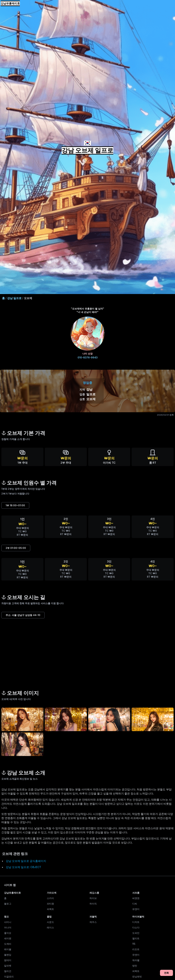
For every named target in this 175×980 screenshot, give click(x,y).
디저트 (136, 922)
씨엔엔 (136, 898)
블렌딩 (8, 955)
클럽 (49, 917)
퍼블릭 (93, 917)
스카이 (50, 898)
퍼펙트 (50, 909)
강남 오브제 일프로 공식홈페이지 (26, 861)
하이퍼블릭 (138, 917)
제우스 (93, 922)
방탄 (135, 966)
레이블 (8, 949)
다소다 (136, 927)
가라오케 (52, 893)
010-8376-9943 (88, 357)
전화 (166, 973)
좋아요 (8, 933)
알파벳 (8, 966)
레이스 (50, 927)
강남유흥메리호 (10, 3)
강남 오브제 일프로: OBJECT (23, 867)
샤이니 (8, 922)
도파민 (136, 933)
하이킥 (93, 904)
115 (134, 944)
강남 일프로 (14, 298)
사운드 (50, 922)
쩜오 (6, 917)
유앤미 (136, 909)
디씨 (135, 904)
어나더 (8, 927)
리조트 (136, 949)
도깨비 (8, 944)
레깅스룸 (94, 893)
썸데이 (8, 960)
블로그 (8, 904)
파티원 (50, 904)
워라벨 (136, 960)
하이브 (93, 898)
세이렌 (8, 938)
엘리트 (136, 938)
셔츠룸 (136, 893)
